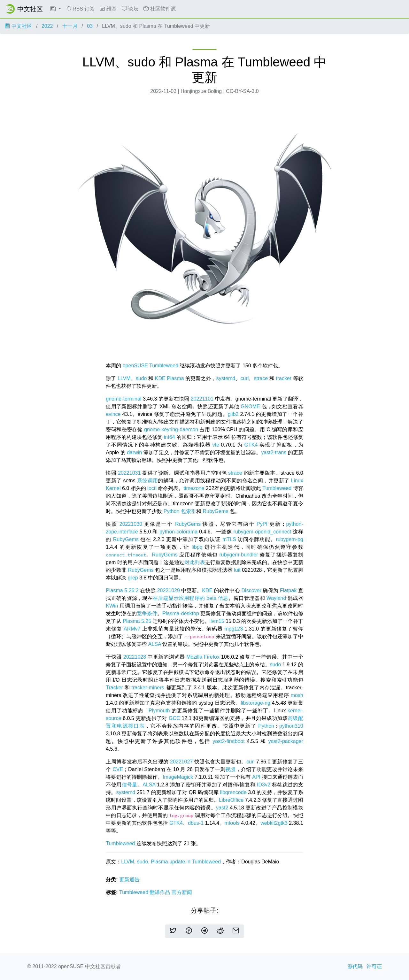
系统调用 (148, 481)
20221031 (129, 473)
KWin (112, 606)
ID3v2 (264, 785)
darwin (134, 452)
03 (90, 26)
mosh (297, 695)
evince (113, 414)
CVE (118, 769)
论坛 (130, 9)
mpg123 (234, 629)
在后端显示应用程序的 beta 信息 (191, 598)
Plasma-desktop (181, 613)
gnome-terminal (123, 399)
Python (266, 726)
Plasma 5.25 (137, 621)
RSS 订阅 (81, 9)
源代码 (355, 966)
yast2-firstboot (228, 741)
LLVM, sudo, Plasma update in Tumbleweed (171, 862)
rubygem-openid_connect (262, 532)
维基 (108, 9)
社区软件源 (159, 9)
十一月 (70, 26)
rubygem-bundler (239, 555)
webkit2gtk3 (274, 823)
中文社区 (19, 26)
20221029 (169, 590)
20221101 (202, 399)
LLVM (124, 378)
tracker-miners (148, 688)
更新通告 (129, 880)
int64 (170, 437)
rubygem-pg (289, 539)
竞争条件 (147, 613)
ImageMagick (178, 777)
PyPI (262, 524)
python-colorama (178, 532)
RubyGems (215, 511)
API (256, 777)
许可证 (374, 966)
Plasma (175, 378)
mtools (232, 823)
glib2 (233, 414)
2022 (47, 26)
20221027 (181, 762)
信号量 (130, 785)
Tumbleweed (164, 366)
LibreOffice (231, 800)
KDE (160, 378)
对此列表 (195, 562)
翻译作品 (160, 892)
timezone (194, 488)
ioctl (152, 488)
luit (237, 570)
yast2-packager (286, 741)
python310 (291, 726)
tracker (284, 378)
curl (244, 378)
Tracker (114, 688)
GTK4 (251, 445)
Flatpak (288, 590)
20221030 (131, 524)
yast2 (222, 808)
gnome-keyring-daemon (171, 429)
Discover (251, 590)
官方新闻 (182, 892)
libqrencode (233, 792)
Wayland (276, 598)
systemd (226, 378)
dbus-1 (196, 823)
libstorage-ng (255, 703)
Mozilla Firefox (203, 657)
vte (216, 445)
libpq (197, 547)
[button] (56, 9)
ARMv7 (132, 629)
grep (133, 578)
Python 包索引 (180, 511)
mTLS (229, 539)
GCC (174, 718)
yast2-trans (274, 452)
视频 (231, 769)
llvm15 (217, 621)
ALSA (155, 644)
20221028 (135, 657)
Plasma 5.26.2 (122, 590)
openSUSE (135, 366)
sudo (141, 378)
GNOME (250, 406)
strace (261, 378)
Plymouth (159, 711)
